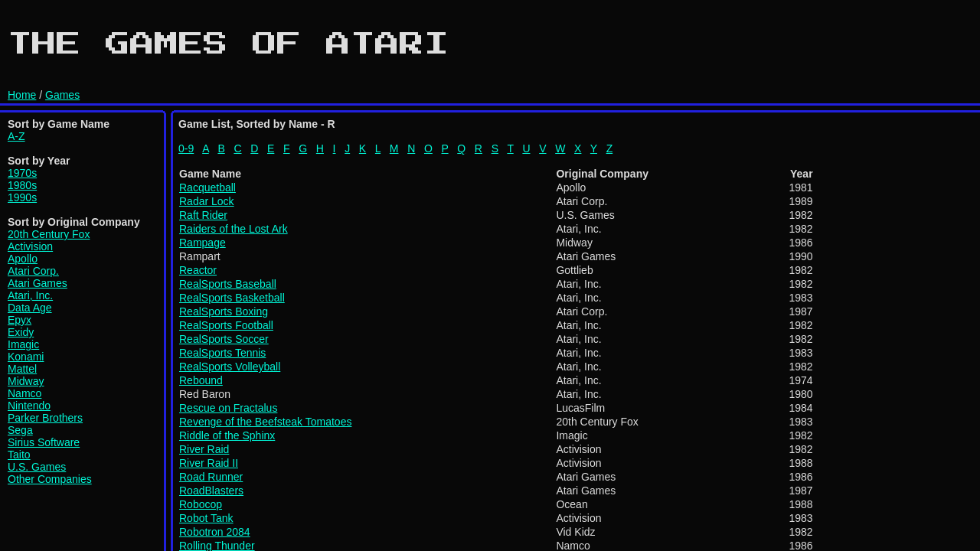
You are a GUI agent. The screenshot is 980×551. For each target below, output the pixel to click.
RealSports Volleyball (230, 367)
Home (22, 95)
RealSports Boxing (224, 311)
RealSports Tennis (222, 353)
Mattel (22, 369)
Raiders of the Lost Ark (234, 229)
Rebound (201, 380)
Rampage (203, 243)
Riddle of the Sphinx (227, 435)
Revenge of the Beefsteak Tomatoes (265, 422)
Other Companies (50, 479)
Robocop (201, 504)
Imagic (23, 344)
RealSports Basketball (232, 298)
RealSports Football (226, 325)
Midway (26, 381)
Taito (19, 455)
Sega (20, 430)
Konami (26, 357)
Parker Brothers (45, 418)
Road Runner (211, 477)
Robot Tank (206, 518)
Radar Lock (207, 201)
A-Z (16, 136)
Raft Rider (203, 215)
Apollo (23, 259)
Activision (30, 246)
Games (62, 95)
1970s (22, 173)
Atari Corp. (33, 271)
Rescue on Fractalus (228, 408)
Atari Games (38, 283)
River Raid (204, 449)
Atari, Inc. (30, 295)
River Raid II (209, 463)
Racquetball (207, 187)
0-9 (186, 148)
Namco (24, 393)
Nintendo (29, 406)
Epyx (20, 320)
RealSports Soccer (224, 339)
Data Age (30, 308)
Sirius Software (44, 442)
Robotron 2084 (215, 532)
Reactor (198, 270)
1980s (22, 185)
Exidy (21, 332)
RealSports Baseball (228, 284)
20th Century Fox (49, 234)
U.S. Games (37, 467)
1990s (22, 197)
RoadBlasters (211, 491)
